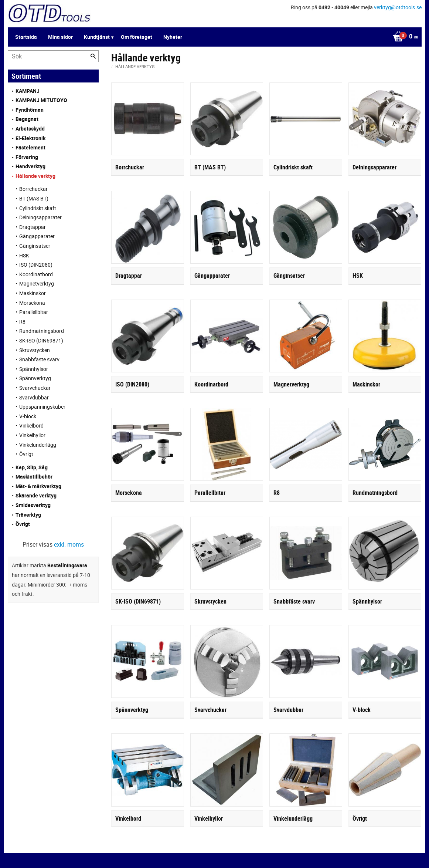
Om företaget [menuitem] (137, 37)
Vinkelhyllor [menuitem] (32, 435)
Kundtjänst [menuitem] (97, 37)
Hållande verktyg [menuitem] (35, 176)
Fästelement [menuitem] (30, 147)
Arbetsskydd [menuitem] (30, 129)
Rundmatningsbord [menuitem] (42, 331)
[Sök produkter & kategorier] (53, 56)
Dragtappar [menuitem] (33, 227)
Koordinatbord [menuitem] (36, 274)
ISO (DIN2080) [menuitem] (36, 265)
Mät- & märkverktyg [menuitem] (38, 486)
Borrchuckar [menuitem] (33, 189)
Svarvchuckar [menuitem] (35, 388)
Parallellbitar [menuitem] (34, 312)
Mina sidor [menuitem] (60, 37)
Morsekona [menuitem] (32, 303)
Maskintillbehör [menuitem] (34, 477)
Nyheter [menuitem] (173, 37)
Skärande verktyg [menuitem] (36, 495)
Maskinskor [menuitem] (33, 293)
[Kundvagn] (404, 37)
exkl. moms (69, 544)
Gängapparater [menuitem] (37, 236)
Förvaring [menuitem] (27, 157)
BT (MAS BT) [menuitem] (34, 198)
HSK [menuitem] (24, 255)
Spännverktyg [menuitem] (35, 378)
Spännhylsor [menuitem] (34, 369)
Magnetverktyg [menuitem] (37, 283)
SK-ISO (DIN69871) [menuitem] (41, 340)
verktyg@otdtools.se (398, 7)
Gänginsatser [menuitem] (35, 246)
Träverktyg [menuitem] (28, 515)
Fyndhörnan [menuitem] (30, 110)
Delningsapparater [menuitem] (40, 217)
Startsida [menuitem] (26, 37)
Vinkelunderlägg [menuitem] (38, 445)
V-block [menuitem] (28, 416)
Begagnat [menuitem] (27, 119)
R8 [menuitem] (22, 322)
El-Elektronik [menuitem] (30, 138)
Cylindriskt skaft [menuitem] (38, 208)
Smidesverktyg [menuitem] (33, 505)
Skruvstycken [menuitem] (35, 350)
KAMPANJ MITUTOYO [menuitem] (41, 100)
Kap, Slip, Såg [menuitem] (32, 467)
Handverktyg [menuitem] (30, 166)
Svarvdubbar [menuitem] (34, 397)
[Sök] (93, 56)
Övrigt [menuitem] (26, 454)
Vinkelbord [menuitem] (31, 425)
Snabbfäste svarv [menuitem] (39, 359)
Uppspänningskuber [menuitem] (42, 407)
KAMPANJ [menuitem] (28, 91)
